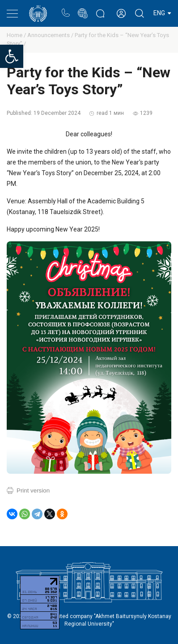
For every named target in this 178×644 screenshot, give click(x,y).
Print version (33, 490)
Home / (17, 35)
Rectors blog (100, 9)
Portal (83, 9)
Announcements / (51, 35)
